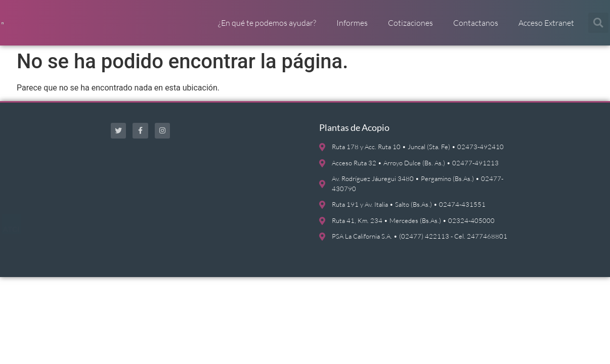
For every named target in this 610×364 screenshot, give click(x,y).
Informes (352, 28)
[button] (598, 28)
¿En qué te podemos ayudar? (267, 28)
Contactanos (476, 28)
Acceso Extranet (546, 28)
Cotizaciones (410, 28)
